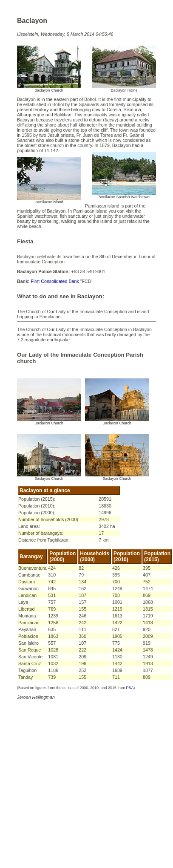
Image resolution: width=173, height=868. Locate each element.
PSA (130, 688)
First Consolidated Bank (55, 281)
